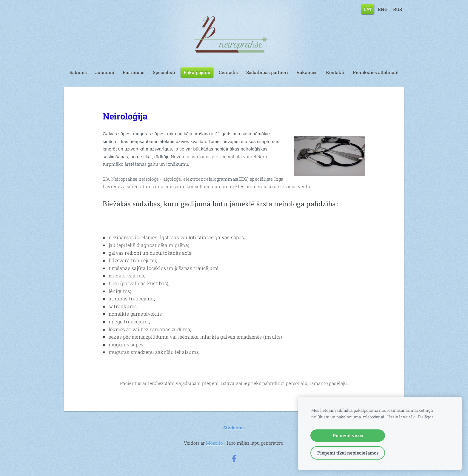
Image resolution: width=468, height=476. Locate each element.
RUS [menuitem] (398, 9)
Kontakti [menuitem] (335, 72)
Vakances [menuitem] (307, 72)
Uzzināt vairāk (401, 417)
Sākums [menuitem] (78, 72)
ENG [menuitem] (383, 9)
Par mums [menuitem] (134, 72)
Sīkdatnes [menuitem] (234, 428)
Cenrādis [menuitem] (228, 72)
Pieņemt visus (348, 435)
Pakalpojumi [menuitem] (197, 72)
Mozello (214, 443)
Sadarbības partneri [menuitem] (267, 72)
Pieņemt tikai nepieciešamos (348, 453)
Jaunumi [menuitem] (105, 72)
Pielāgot (425, 417)
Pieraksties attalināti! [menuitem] (376, 72)
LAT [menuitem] (368, 9)
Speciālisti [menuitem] (164, 72)
